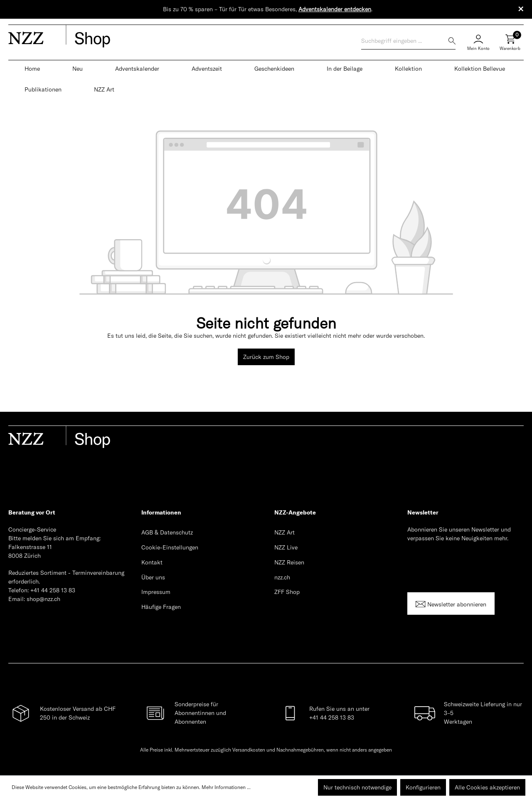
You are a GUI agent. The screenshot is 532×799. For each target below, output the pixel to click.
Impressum (156, 592)
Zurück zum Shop (266, 357)
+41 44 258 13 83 (53, 590)
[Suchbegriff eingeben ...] (405, 41)
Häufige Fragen (161, 607)
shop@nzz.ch (43, 599)
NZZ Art (284, 532)
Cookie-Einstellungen (170, 547)
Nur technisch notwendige (357, 787)
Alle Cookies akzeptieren (487, 787)
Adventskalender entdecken (335, 9)
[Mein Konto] (478, 41)
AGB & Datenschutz (167, 532)
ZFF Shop (287, 592)
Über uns (153, 577)
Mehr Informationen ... (226, 787)
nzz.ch (282, 577)
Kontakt (152, 562)
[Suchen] (452, 41)
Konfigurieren (423, 787)
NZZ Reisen (289, 562)
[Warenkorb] (510, 46)
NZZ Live (286, 547)
